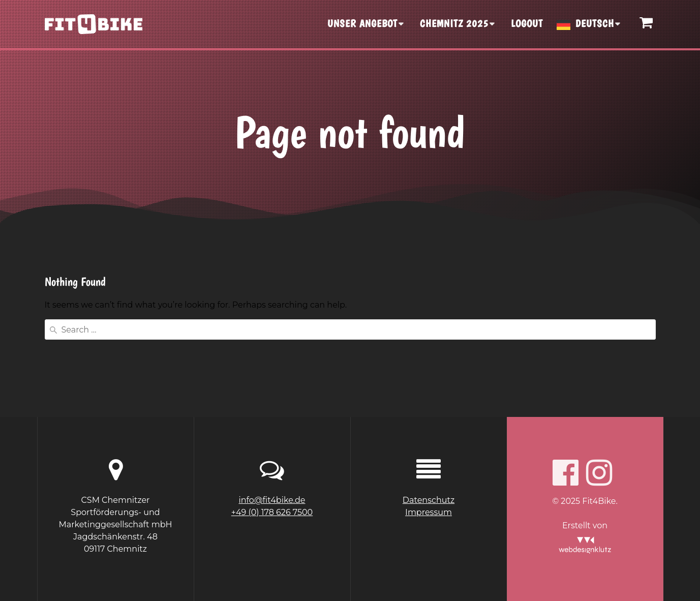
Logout (527, 23)
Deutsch (595, 23)
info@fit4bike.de (272, 500)
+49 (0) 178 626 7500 (272, 512)
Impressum (429, 512)
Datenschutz (429, 500)
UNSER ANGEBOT (362, 23)
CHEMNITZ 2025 (454, 23)
